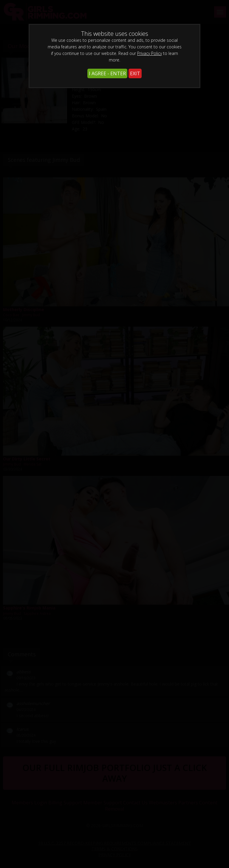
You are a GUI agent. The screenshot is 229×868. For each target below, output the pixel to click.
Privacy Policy (150, 53)
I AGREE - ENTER (107, 73)
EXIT (135, 73)
